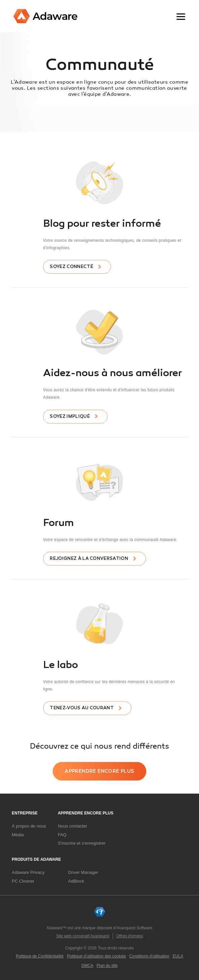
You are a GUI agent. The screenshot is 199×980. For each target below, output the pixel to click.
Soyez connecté (71, 267)
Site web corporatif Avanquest (83, 936)
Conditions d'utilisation (149, 956)
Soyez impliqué (70, 416)
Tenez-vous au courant (82, 708)
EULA (178, 956)
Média (18, 835)
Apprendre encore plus (99, 771)
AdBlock (76, 881)
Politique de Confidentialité (40, 956)
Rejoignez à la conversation (89, 559)
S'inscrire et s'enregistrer (82, 843)
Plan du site (107, 966)
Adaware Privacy (28, 872)
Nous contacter (72, 826)
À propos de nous (29, 826)
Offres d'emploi (129, 936)
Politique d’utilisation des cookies (96, 956)
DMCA (87, 966)
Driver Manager (83, 872)
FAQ (62, 835)
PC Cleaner (23, 881)
